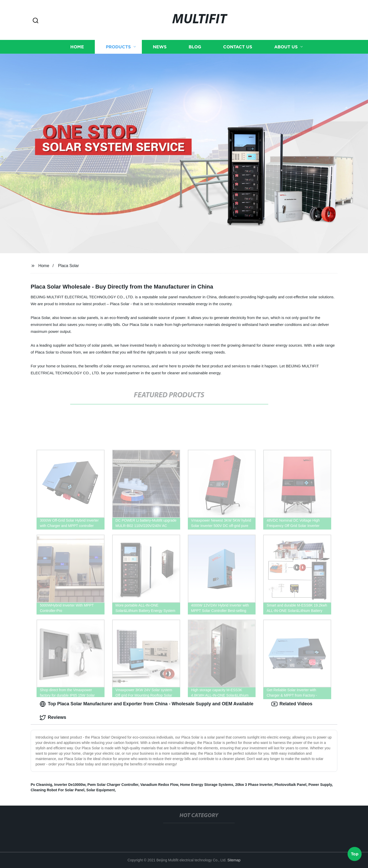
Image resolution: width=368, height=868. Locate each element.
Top (355, 854)
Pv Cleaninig (41, 785)
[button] (36, 21)
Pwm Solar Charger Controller (113, 785)
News (160, 46)
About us (286, 46)
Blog (195, 46)
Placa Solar (68, 266)
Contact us (238, 46)
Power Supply (320, 785)
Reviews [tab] (53, 718)
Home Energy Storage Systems (207, 785)
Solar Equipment (101, 790)
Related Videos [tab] (292, 704)
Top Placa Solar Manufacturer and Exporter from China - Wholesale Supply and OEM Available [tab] (147, 704)
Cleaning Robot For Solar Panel (57, 790)
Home (77, 46)
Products (118, 46)
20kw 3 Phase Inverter (254, 785)
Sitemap (234, 860)
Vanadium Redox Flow (159, 785)
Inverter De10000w (70, 785)
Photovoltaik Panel (290, 785)
